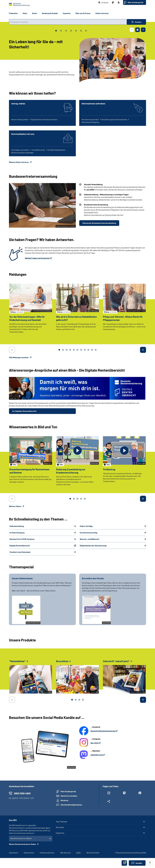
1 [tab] (59, 350)
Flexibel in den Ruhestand (20, 552)
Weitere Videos (15, 506)
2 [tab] (63, 350)
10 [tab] (92, 350)
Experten (60, 833)
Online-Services (102, 13)
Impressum (13, 853)
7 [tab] (81, 350)
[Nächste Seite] (143, 30)
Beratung (64, 800)
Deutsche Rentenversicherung (103, 731)
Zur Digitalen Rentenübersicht (24, 411)
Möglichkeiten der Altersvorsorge (93, 546)
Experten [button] (67, 13)
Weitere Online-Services (19, 162)
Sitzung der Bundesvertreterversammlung (99, 223)
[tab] (56, 31)
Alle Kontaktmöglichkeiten (71, 805)
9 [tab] (88, 350)
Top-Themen (61, 822)
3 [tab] (67, 350)
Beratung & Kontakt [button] (50, 13)
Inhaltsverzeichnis (47, 853)
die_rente (94, 743)
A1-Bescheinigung (17, 533)
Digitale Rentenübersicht (20, 546)
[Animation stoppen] (137, 30)
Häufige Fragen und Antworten (37, 258)
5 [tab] (74, 350)
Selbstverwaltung (17, 526)
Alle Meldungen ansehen (19, 357)
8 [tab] (85, 350)
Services (60, 827)
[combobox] (68, 22)
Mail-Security (65, 853)
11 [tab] (96, 350)
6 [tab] (77, 350)
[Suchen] (136, 22)
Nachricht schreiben (69, 796)
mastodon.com (97, 755)
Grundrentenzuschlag (89, 533)
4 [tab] (70, 350)
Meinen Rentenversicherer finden (23, 844)
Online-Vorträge (86, 526)
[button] (103, 2)
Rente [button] (34, 13)
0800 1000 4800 (22, 793)
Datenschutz (29, 853)
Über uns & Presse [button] (83, 13)
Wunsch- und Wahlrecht (89, 539)
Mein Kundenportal (135, 2)
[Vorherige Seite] (132, 30)
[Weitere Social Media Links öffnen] (109, 802)
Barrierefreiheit (93, 853)
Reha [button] (25, 13)
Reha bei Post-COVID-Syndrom (22, 539)
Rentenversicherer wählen (21, 838)
